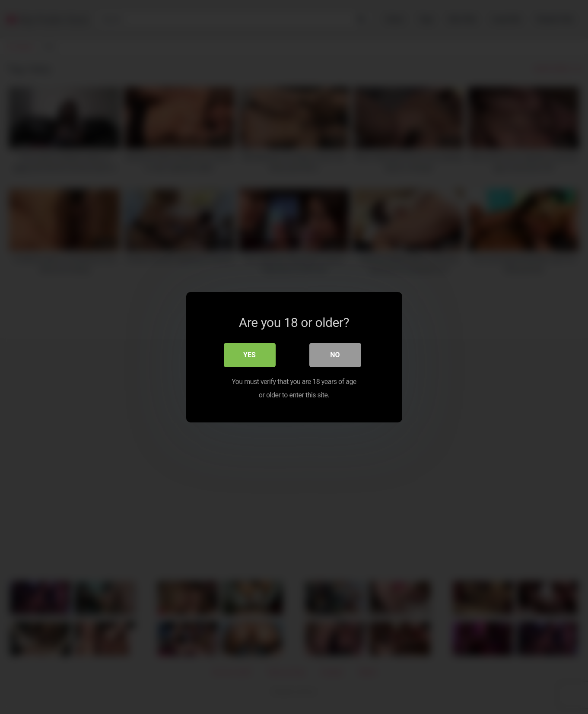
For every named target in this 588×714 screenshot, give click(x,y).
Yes (250, 355)
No (335, 355)
